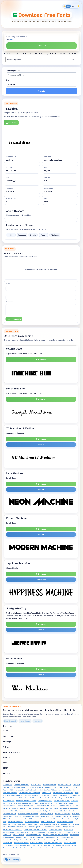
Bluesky (33, 235)
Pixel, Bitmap (41, 580)
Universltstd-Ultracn (37, 837)
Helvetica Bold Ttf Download (28, 819)
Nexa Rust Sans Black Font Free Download (23, 848)
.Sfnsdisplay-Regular (66, 803)
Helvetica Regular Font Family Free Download (55, 824)
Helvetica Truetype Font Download (26, 803)
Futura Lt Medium (70, 842)
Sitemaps (7, 742)
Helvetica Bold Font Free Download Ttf (58, 787)
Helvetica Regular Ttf (16, 822)
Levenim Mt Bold (43, 806)
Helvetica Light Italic (35, 827)
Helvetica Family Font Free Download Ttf (31, 832)
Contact (7, 757)
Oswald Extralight (36, 842)
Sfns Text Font (49, 845)
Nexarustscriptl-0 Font (62, 800)
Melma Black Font (47, 816)
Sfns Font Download (48, 822)
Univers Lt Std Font (55, 829)
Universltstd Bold (9, 832)
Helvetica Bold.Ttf (53, 837)
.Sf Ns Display (8, 845)
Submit (41, 91)
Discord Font (8, 785)
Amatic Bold (30, 811)
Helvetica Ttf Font (22, 837)
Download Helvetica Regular (26, 800)
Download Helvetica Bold (53, 842)
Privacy (6, 773)
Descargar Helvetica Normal (42, 808)
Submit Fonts (9, 736)
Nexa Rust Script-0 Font (49, 803)
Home (6, 731)
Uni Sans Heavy (45, 848)
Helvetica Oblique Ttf (20, 787)
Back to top (12, 860)
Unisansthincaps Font (21, 842)
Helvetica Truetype (36, 787)
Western (41, 490)
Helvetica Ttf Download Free (33, 798)
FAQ (5, 763)
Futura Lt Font (57, 848)
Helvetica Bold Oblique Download (62, 806)
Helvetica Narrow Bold (22, 845)
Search (41, 46)
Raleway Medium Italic (22, 785)
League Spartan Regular (60, 840)
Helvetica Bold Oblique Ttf (13, 829)
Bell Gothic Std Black (34, 835)
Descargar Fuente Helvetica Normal (66, 808)
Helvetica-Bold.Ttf (64, 785)
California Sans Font (45, 800)
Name (8, 284)
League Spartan (69, 827)
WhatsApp (55, 235)
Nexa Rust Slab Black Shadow (28, 814)
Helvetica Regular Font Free (21, 808)
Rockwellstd (7, 842)
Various (41, 445)
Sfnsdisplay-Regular (32, 822)
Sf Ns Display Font (67, 837)
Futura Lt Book (36, 785)
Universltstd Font (9, 806)
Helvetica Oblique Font (44, 811)
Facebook (22, 235)
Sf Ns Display (68, 829)
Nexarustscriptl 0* (50, 785)
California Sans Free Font (60, 819)
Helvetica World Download (26, 806)
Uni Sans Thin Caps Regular (55, 798)
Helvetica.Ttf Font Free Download (59, 832)
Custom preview (13, 71)
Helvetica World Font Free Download (55, 835)
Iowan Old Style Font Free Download (25, 824)
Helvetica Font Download (53, 827)
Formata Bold (46, 793)
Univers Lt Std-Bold (61, 811)
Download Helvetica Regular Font (38, 840)
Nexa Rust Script (19, 835)
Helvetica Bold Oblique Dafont (14, 840)
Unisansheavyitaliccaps (31, 816)
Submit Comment (14, 319)
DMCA (6, 768)
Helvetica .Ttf (17, 798)
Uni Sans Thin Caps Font (32, 795)
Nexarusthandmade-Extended (29, 793)
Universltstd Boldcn (63, 845)
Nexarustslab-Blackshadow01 (63, 793)
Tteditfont (17, 816)
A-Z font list (8, 747)
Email (8, 293)
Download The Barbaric (50, 795)
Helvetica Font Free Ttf (63, 816)
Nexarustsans (45, 819)
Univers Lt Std (8, 811)
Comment (9, 302)
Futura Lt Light (37, 845)
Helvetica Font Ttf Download (50, 790)
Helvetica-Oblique (46, 814)
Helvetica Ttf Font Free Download (27, 790)
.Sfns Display (19, 811)
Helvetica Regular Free (63, 814)
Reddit (44, 235)
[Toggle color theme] (71, 6)
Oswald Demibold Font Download (35, 829)
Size (8, 80)
